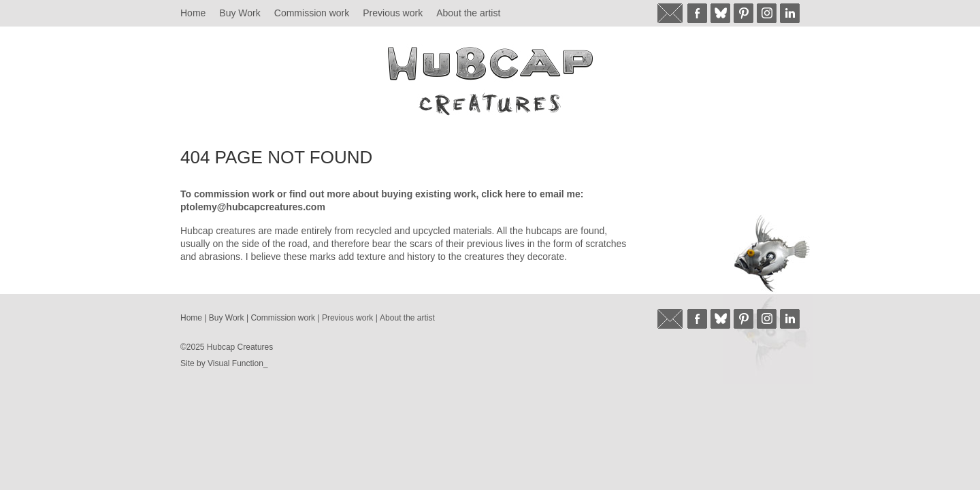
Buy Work (240, 13)
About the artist (468, 13)
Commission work (312, 13)
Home (193, 13)
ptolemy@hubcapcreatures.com (253, 207)
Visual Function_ (238, 363)
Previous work (393, 13)
